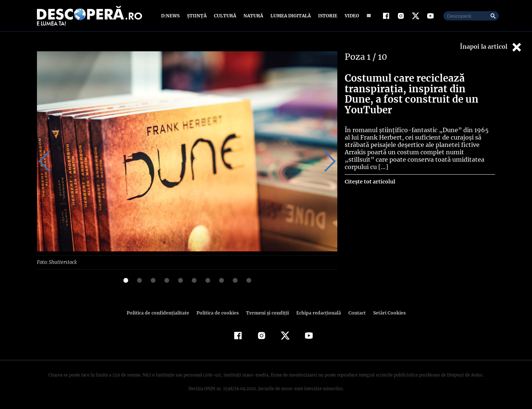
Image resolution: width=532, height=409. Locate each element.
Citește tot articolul (370, 164)
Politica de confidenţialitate (161, 312)
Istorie (326, 16)
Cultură (225, 16)
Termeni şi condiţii (266, 312)
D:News (171, 16)
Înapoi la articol (491, 47)
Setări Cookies (385, 312)
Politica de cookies (218, 312)
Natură (253, 16)
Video (350, 16)
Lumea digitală (289, 16)
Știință (197, 16)
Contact (354, 312)
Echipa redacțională (316, 312)
